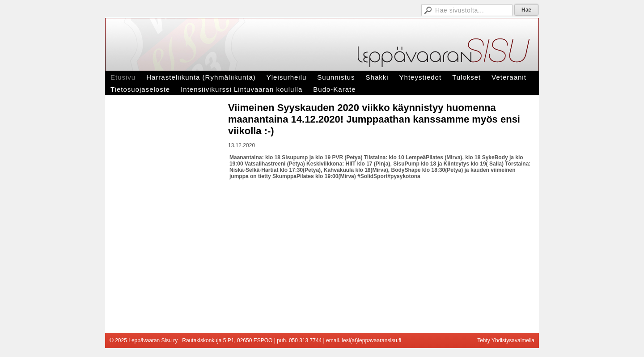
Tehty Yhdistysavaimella (506, 340)
